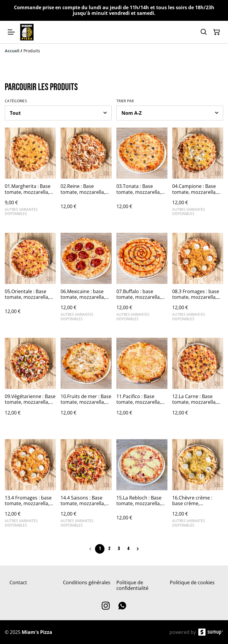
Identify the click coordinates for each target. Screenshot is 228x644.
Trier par (125, 101)
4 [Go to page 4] (128, 549)
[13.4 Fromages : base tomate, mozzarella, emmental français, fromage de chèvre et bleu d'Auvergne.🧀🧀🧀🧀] (30, 486)
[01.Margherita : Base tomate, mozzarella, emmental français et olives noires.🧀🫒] (30, 174)
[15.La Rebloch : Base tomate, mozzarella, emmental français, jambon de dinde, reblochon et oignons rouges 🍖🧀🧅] (142, 486)
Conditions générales (87, 582)
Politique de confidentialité (132, 585)
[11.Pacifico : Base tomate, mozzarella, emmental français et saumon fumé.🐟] (142, 383)
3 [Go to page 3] (119, 549)
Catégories (16, 101)
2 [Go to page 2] (109, 549)
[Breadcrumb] (114, 51)
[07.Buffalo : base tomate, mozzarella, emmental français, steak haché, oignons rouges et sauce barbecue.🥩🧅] (142, 279)
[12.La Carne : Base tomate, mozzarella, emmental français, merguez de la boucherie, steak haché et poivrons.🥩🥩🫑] (198, 383)
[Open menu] (11, 32)
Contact (18, 582)
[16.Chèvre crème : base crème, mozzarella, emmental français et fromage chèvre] (198, 486)
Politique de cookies (192, 582)
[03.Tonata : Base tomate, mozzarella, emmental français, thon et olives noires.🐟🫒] (142, 174)
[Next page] (138, 549)
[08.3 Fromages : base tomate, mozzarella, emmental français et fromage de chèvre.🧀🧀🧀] (198, 279)
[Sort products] (170, 113)
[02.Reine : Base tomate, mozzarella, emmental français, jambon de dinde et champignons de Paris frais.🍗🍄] (86, 174)
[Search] (204, 32)
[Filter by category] (58, 113)
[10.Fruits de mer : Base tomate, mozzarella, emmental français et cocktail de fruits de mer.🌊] (86, 383)
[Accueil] (12, 51)
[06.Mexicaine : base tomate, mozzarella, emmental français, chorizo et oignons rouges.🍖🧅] (86, 279)
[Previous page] (90, 549)
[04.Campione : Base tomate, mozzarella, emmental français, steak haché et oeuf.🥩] (198, 174)
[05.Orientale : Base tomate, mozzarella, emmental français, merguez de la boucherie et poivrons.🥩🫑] (30, 279)
